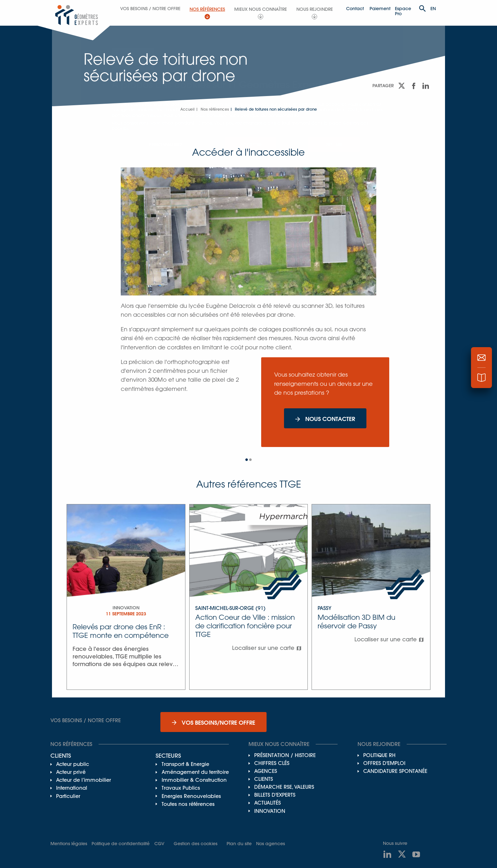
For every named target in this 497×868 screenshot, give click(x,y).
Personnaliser (165, 145)
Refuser (334, 145)
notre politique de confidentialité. (264, 115)
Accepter (251, 145)
